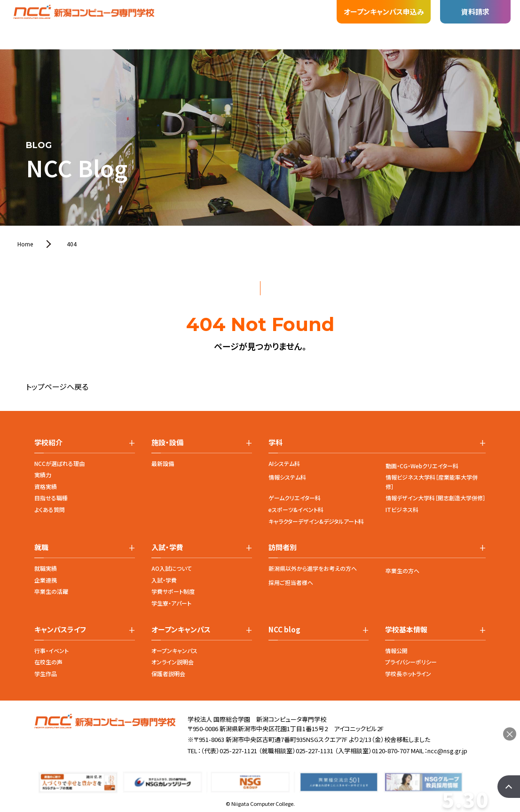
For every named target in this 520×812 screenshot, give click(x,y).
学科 (91, 24)
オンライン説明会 (173, 662)
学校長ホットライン (408, 674)
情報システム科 (287, 477)
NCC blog (284, 630)
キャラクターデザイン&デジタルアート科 (316, 521)
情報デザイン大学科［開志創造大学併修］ (436, 498)
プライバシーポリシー (411, 662)
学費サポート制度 (173, 591)
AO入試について (172, 568)
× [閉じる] (510, 734)
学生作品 (46, 674)
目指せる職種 (51, 498)
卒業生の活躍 (51, 591)
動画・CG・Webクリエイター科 (422, 466)
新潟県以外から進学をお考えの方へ (313, 568)
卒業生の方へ (402, 571)
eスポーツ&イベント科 (296, 509)
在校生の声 (48, 662)
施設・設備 (128, 17)
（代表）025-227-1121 (229, 751)
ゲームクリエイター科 (295, 498)
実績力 (43, 475)
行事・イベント (51, 650)
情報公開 (396, 650)
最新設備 (163, 463)
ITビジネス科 (402, 509)
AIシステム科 (284, 463)
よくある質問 (50, 509)
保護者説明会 (168, 674)
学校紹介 (55, 29)
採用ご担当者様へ (291, 582)
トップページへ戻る (57, 386)
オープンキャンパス (174, 650)
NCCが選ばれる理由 (59, 463)
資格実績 (46, 486)
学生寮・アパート (171, 603)
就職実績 (46, 568)
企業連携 (46, 580)
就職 (166, 16)
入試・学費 (204, 15)
